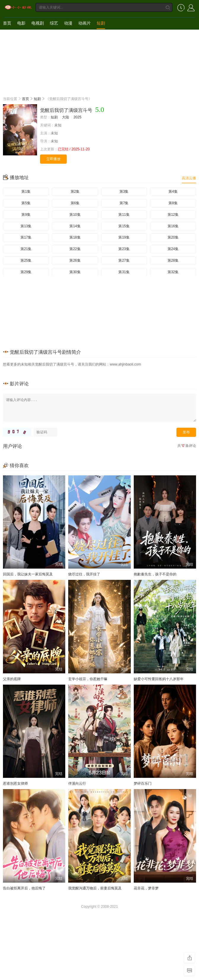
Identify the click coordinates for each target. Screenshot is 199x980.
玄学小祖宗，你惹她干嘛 (88, 679)
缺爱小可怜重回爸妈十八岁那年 (159, 679)
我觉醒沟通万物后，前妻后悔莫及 (95, 888)
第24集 (173, 249)
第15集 (124, 226)
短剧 (101, 23)
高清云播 (189, 178)
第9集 (26, 215)
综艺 (54, 23)
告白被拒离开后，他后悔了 (24, 888)
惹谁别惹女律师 (15, 783)
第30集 (75, 272)
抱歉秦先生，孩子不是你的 (155, 574)
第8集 (173, 203)
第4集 (173, 192)
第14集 (75, 226)
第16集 (173, 226)
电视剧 (38, 23)
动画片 (85, 23)
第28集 (173, 260)
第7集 (124, 203)
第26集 (75, 260)
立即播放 (53, 159)
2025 (78, 117)
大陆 (66, 117)
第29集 (26, 272)
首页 (7, 23)
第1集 (26, 192)
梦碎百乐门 (143, 783)
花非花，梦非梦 (146, 888)
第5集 (26, 203)
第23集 (124, 249)
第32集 (173, 272)
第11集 (124, 215)
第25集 (26, 260)
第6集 (75, 203)
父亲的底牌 (12, 679)
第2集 (75, 192)
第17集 (26, 237)
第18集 (75, 237)
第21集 (26, 249)
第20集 (173, 237)
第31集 (124, 272)
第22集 (75, 249)
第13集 (26, 226)
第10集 (75, 215)
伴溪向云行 (77, 783)
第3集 (124, 192)
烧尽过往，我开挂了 (84, 574)
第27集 (124, 260)
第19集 (124, 237)
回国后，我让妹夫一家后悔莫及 (28, 574)
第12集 (173, 215)
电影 (21, 23)
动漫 (68, 23)
